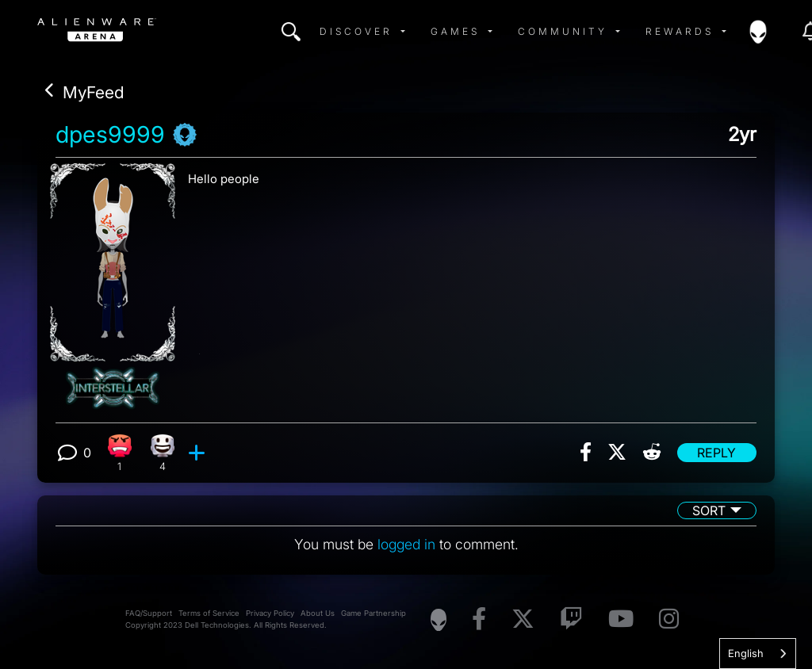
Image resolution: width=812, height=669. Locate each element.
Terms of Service (209, 613)
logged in (406, 544)
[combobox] (758, 654)
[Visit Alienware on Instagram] (669, 619)
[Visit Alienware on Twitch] (571, 619)
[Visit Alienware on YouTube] (621, 619)
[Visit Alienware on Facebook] (479, 619)
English (746, 653)
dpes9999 (110, 135)
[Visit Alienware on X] (523, 619)
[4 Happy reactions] (163, 453)
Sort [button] (709, 510)
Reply (716, 453)
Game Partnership (373, 613)
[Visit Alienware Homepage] (439, 620)
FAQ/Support (149, 613)
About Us (318, 613)
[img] (291, 32)
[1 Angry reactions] (119, 453)
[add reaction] (199, 453)
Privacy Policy (270, 613)
